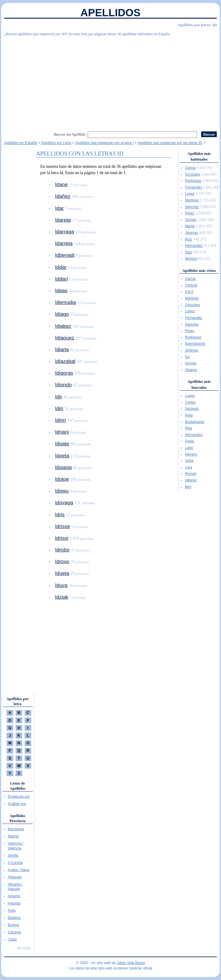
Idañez (63, 196)
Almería (14, 896)
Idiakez (63, 326)
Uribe (189, 461)
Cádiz (12, 939)
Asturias (14, 903)
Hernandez (194, 246)
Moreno (191, 259)
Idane (61, 184)
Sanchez (192, 207)
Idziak (62, 597)
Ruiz (189, 239)
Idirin (61, 420)
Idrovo (62, 562)
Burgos (14, 925)
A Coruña (15, 863)
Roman (191, 474)
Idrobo (62, 550)
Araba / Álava (19, 870)
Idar (59, 208)
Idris (60, 515)
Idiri (59, 409)
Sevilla (13, 856)
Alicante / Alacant (15, 887)
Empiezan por (19, 797)
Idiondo (63, 385)
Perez (190, 213)
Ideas (61, 291)
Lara (189, 467)
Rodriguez (193, 181)
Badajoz (14, 918)
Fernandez (194, 187)
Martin (190, 226)
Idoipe (62, 479)
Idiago (62, 314)
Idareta (63, 220)
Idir (59, 397)
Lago (189, 448)
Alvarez (191, 370)
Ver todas (24, 948)
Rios (189, 428)
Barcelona (16, 829)
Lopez (190, 194)
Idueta (62, 573)
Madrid (13, 836)
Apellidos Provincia (18, 818)
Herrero (191, 454)
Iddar (61, 267)
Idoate (62, 444)
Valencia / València (16, 846)
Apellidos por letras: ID (197, 25)
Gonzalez (193, 174)
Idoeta (62, 456)
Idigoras (64, 373)
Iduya (61, 585)
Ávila (12, 911)
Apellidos (110, 12)
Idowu (62, 491)
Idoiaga (63, 467)
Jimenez (192, 233)
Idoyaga (64, 503)
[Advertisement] (111, 83)
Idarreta (64, 243)
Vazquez (192, 409)
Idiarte (62, 350)
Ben (188, 487)
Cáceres (15, 932)
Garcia (190, 168)
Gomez (191, 220)
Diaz (189, 252)
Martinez (192, 200)
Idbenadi (65, 255)
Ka (187, 357)
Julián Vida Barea (131, 963)
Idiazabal (65, 361)
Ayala (189, 441)
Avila (189, 415)
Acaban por (17, 804)
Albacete (15, 877)
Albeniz (191, 480)
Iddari (61, 279)
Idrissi (62, 538)
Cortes (190, 402)
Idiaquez (65, 338)
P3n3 (189, 292)
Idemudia (65, 302)
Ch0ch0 (191, 285)
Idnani (62, 432)
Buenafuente (195, 344)
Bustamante (195, 422)
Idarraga (64, 232)
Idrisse (62, 526)
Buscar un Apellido (70, 134)
